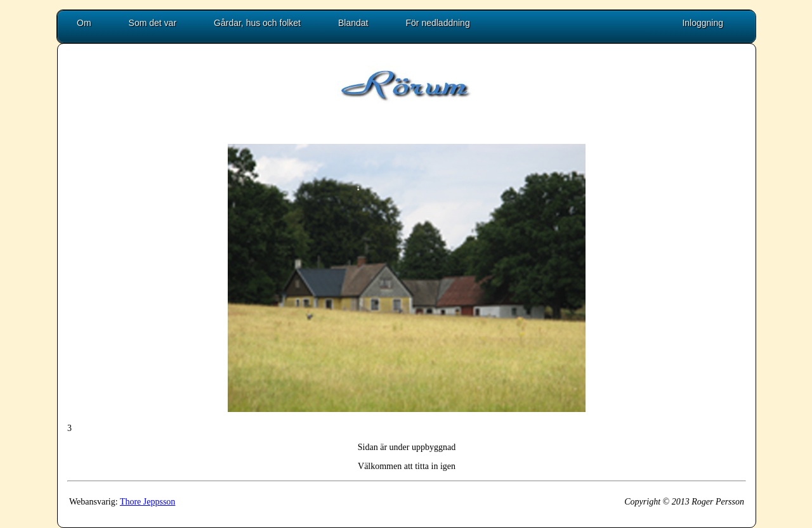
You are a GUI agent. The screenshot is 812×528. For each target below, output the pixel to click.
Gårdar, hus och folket (257, 23)
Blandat (353, 23)
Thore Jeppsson (148, 502)
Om (84, 23)
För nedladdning (438, 23)
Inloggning (703, 23)
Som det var (153, 23)
